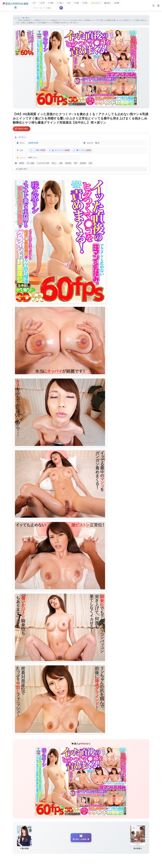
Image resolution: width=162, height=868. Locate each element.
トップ (17, 18)
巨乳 (87, 3)
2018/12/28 (33, 144)
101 (61, 3)
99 (41, 3)
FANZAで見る (22, 129)
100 (78, 3)
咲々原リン (27, 18)
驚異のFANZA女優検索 (15, 6)
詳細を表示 (23, 171)
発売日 (112, 3)
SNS (122, 3)
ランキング (99, 3)
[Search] (44, 8)
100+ (51, 3)
